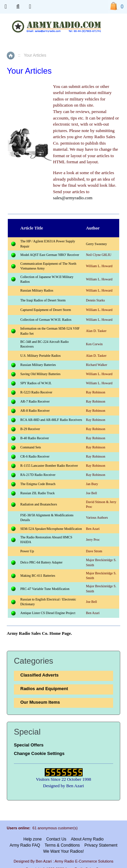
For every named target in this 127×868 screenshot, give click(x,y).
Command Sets (31, 447)
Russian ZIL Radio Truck (38, 493)
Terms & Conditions (62, 845)
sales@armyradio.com (73, 198)
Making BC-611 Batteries (38, 576)
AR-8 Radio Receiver (35, 411)
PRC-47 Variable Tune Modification (45, 589)
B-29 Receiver (30, 429)
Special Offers (29, 745)
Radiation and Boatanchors (39, 504)
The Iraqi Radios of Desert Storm (43, 300)
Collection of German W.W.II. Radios (46, 320)
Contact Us (56, 839)
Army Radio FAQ (25, 845)
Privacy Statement (101, 845)
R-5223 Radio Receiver (36, 392)
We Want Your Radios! (63, 851)
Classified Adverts (39, 675)
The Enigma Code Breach (38, 484)
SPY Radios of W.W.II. (36, 383)
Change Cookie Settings (39, 753)
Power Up (27, 551)
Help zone (33, 839)
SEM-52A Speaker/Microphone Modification (51, 529)
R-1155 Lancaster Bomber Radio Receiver (49, 466)
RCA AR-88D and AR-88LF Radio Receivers (51, 420)
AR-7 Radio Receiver (35, 401)
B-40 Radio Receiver (35, 438)
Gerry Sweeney (97, 244)
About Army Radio (87, 839)
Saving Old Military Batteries (40, 374)
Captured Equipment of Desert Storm (46, 310)
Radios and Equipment (44, 689)
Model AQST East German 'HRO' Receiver (50, 255)
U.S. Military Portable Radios (40, 356)
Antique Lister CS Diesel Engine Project (48, 613)
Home (11, 56)
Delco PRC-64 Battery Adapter (41, 562)
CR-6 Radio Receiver (35, 456)
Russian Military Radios (37, 290)
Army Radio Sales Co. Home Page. (39, 633)
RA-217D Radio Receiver (38, 475)
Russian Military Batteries (38, 365)
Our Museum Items (40, 702)
